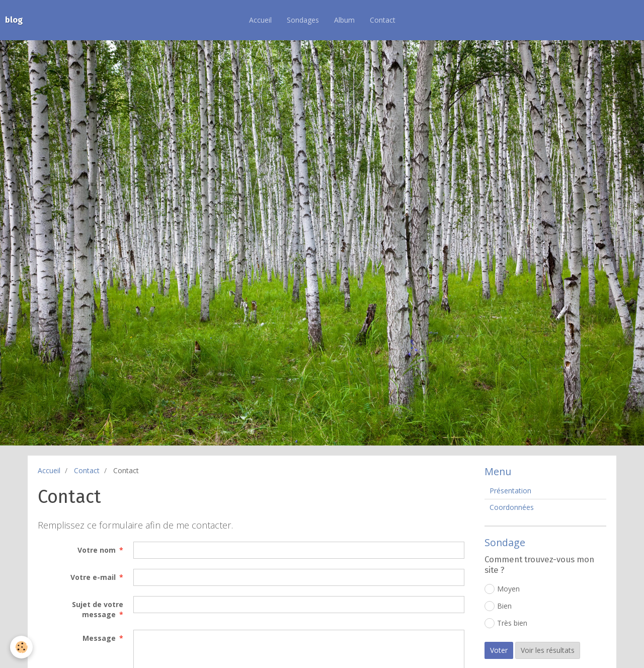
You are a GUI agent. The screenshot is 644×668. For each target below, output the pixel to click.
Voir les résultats (548, 650)
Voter (499, 650)
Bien (498, 606)
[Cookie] (21, 647)
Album (344, 20)
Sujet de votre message (98, 609)
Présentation (510, 491)
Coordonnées (512, 507)
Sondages (303, 20)
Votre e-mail (93, 577)
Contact (383, 20)
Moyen (502, 589)
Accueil (260, 20)
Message (99, 638)
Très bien (506, 623)
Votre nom (97, 550)
